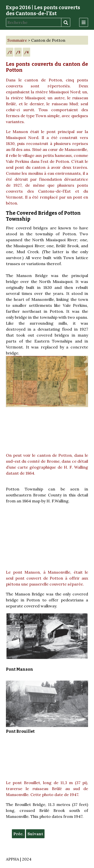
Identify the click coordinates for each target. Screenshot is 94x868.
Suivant (35, 834)
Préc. (18, 834)
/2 (10, 52)
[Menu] (84, 22)
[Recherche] (34, 22)
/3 (18, 52)
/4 (26, 52)
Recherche (66, 23)
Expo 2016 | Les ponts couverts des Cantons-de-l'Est (43, 10)
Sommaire (17, 40)
